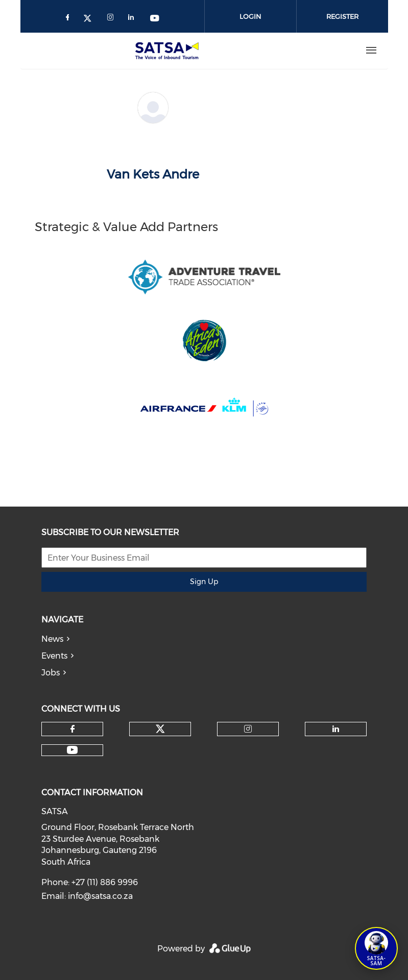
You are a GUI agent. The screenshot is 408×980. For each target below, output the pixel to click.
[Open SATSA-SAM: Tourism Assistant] (376, 948)
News (52, 639)
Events (54, 656)
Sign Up (204, 582)
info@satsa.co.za (100, 896)
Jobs (51, 673)
